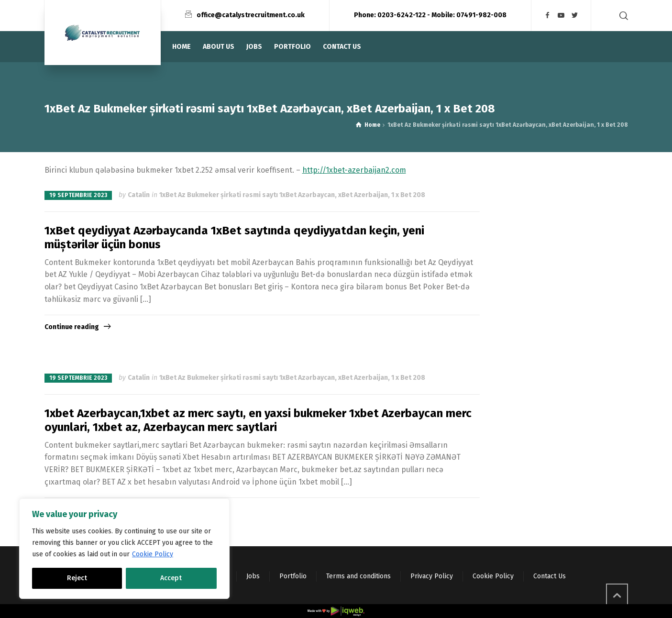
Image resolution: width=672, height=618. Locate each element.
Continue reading (72, 327)
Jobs (253, 576)
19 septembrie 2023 (78, 195)
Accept (171, 578)
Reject (77, 578)
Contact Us (550, 576)
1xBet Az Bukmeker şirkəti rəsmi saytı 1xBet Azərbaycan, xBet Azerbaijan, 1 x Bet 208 (292, 195)
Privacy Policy (432, 576)
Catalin (139, 195)
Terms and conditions (358, 576)
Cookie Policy (153, 554)
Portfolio (293, 576)
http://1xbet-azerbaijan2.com (354, 170)
